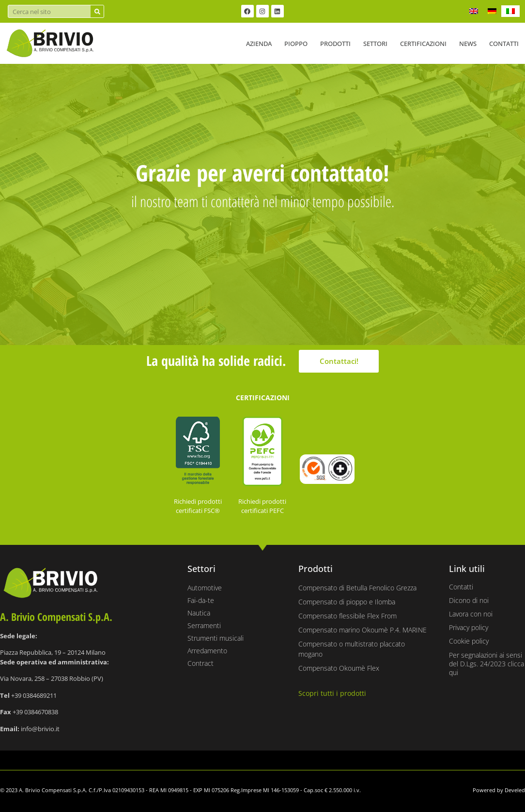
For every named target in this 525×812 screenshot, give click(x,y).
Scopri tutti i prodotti (332, 693)
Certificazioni (423, 44)
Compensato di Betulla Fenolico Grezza (357, 588)
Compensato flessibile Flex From (347, 616)
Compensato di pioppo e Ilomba (347, 602)
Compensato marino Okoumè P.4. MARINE (363, 630)
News (468, 44)
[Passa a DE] (492, 11)
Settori (375, 44)
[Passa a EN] (474, 11)
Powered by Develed (499, 790)
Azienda (259, 44)
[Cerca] (97, 11)
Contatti (504, 44)
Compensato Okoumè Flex (339, 668)
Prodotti (335, 44)
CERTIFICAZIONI (263, 398)
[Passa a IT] (510, 11)
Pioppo (296, 44)
